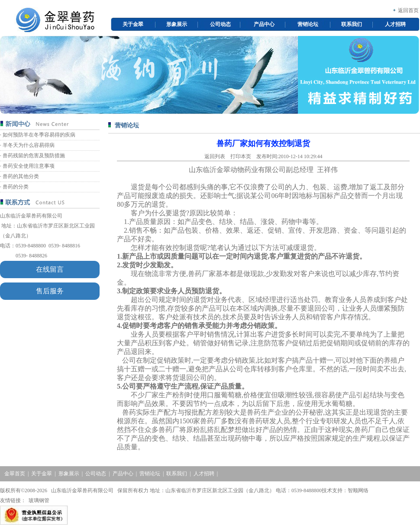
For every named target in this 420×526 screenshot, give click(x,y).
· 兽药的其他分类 (19, 176)
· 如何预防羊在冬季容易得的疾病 (38, 135)
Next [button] (415, 75)
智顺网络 (358, 490)
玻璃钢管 (39, 500)
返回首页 (408, 10)
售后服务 (50, 291)
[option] (210, 75)
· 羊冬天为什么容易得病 (27, 145)
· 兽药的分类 (14, 187)
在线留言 (50, 269)
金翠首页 (15, 474)
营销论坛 (308, 24)
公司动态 (220, 24)
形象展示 (177, 24)
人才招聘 (395, 24)
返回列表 (215, 156)
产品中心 (264, 24)
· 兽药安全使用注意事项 (27, 166)
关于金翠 (133, 24)
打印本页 (241, 156)
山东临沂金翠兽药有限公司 (31, 216)
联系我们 (352, 24)
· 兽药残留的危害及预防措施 (32, 156)
